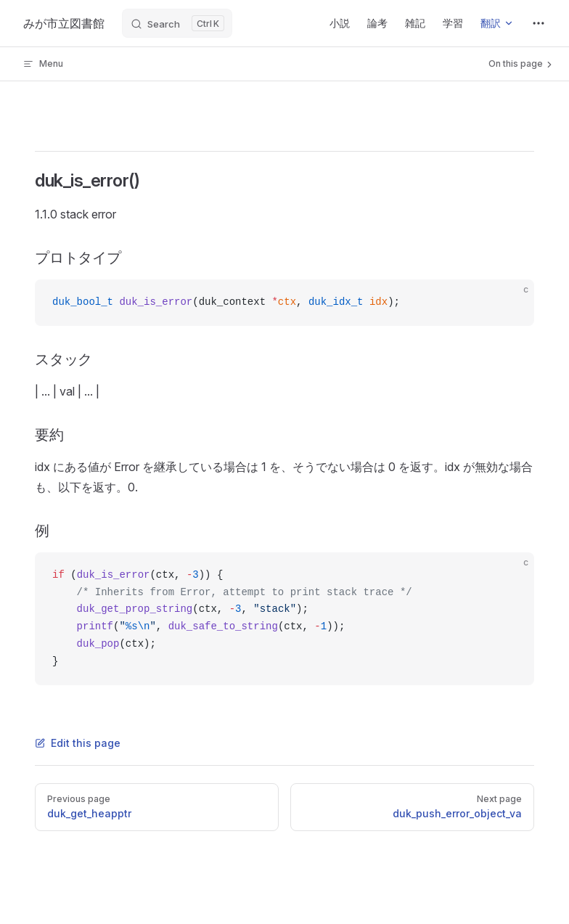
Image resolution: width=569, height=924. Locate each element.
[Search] (177, 23)
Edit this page (78, 743)
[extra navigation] (539, 23)
